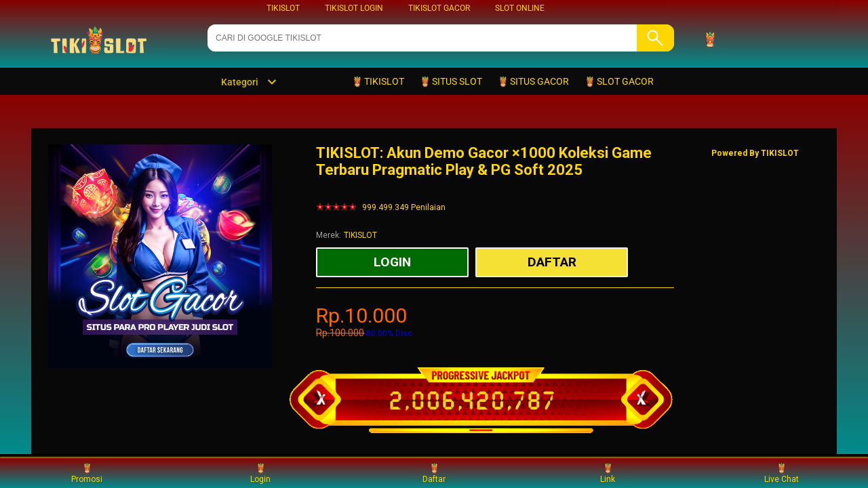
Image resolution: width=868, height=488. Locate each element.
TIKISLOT (283, 8)
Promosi (87, 473)
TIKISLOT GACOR (439, 8)
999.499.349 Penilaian (404, 208)
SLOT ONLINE (520, 8)
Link (608, 473)
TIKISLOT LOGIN (354, 8)
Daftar (434, 473)
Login (260, 473)
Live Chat (782, 473)
